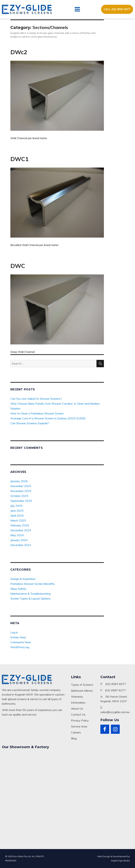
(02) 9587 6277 (115, 690)
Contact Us (78, 714)
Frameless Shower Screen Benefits (33, 584)
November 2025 (21, 491)
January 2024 (19, 540)
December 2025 (21, 486)
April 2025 (17, 516)
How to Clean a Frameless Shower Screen (37, 413)
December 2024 (21, 530)
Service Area (79, 726)
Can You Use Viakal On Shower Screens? (36, 399)
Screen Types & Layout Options (30, 598)
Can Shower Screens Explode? (30, 423)
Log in (14, 632)
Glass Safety (18, 589)
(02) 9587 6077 (116, 684)
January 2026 (19, 481)
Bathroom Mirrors (82, 691)
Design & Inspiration (23, 579)
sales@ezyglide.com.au (115, 712)
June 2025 (17, 511)
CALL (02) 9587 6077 (117, 9)
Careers (76, 732)
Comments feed (20, 642)
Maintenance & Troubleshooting (30, 594)
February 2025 (20, 525)
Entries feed (18, 637)
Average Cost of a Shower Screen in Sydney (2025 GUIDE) (48, 418)
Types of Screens (82, 685)
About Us (77, 709)
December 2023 (21, 545)
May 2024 (17, 535)
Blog (74, 738)
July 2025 (16, 506)
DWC (18, 266)
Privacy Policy (80, 720)
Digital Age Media (120, 861)
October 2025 (19, 496)
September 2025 (21, 501)
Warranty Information (78, 700)
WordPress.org (20, 647)
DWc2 (19, 52)
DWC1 (20, 159)
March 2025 (18, 520)
